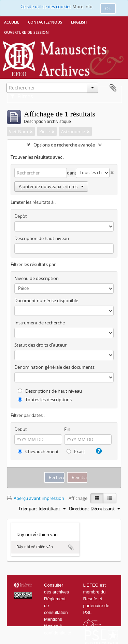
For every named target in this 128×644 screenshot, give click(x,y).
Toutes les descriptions (45, 400)
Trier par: (27, 508)
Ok (108, 9)
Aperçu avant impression (35, 498)
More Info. (83, 6)
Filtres (22, 96)
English (79, 22)
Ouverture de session (26, 32)
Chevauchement (38, 451)
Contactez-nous (45, 22)
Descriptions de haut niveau (50, 391)
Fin (67, 429)
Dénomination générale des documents (54, 367)
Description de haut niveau (42, 238)
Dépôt (21, 216)
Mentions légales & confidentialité (58, 626)
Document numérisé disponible (46, 300)
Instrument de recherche (40, 323)
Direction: (79, 508)
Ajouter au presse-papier (71, 547)
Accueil (12, 22)
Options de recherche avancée (64, 145)
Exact (76, 451)
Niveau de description (37, 278)
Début (21, 429)
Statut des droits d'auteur (40, 345)
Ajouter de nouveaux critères (51, 186)
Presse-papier (113, 88)
